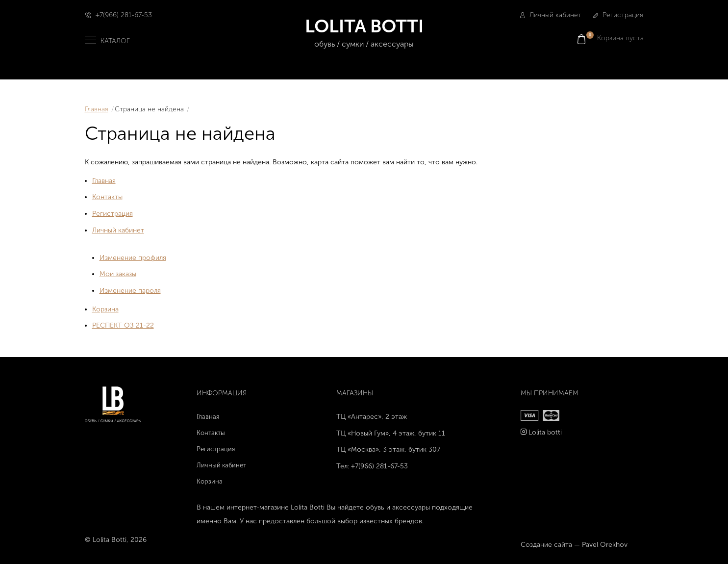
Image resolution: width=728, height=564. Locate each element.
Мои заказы (118, 274)
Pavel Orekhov (605, 545)
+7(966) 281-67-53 (124, 15)
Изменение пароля (130, 291)
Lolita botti (545, 432)
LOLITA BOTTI (364, 33)
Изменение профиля (133, 258)
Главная (97, 109)
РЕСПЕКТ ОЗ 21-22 (123, 325)
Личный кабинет (551, 15)
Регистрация (618, 15)
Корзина (105, 309)
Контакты (107, 197)
